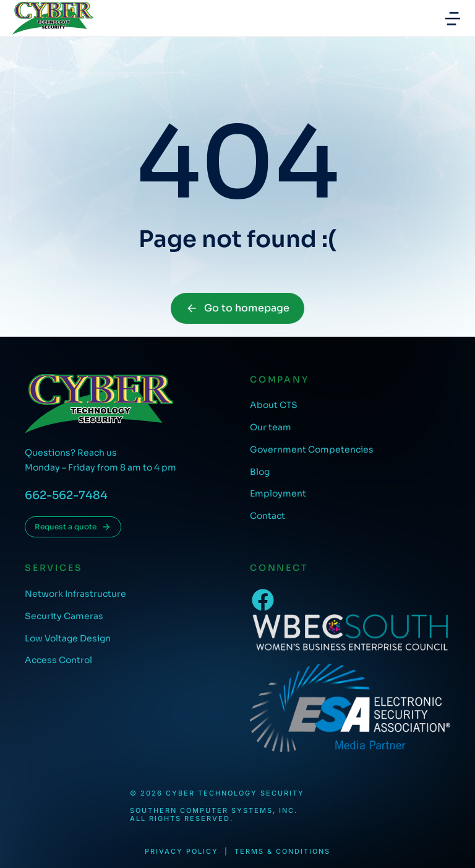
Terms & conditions (282, 852)
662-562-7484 (66, 495)
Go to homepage (237, 308)
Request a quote (73, 527)
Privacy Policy (182, 852)
